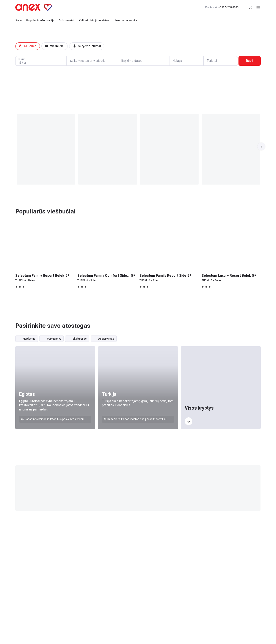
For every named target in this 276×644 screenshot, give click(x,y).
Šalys (19, 20)
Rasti (250, 61)
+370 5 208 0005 (222, 7)
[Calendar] (144, 61)
